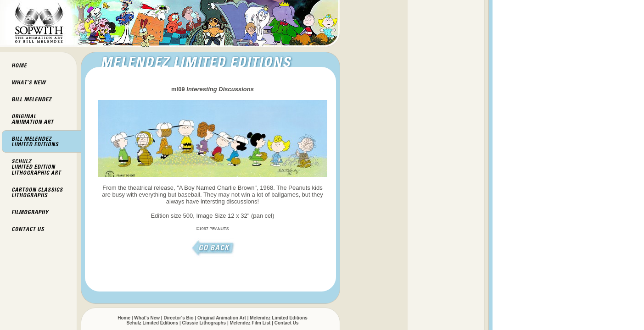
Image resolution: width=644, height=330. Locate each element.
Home (124, 318)
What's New (147, 318)
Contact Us (287, 323)
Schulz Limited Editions (152, 323)
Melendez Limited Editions (279, 318)
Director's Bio (178, 318)
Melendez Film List (250, 323)
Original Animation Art (222, 318)
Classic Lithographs (204, 323)
